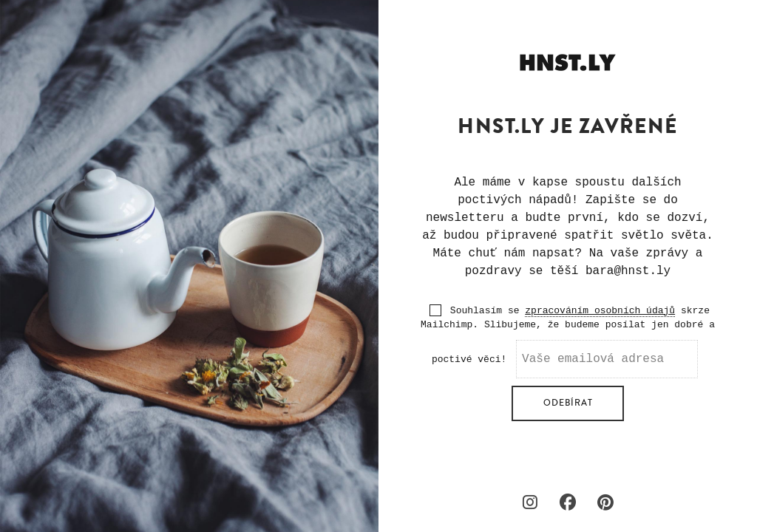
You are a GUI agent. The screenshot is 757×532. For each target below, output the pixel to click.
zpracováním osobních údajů (600, 311)
